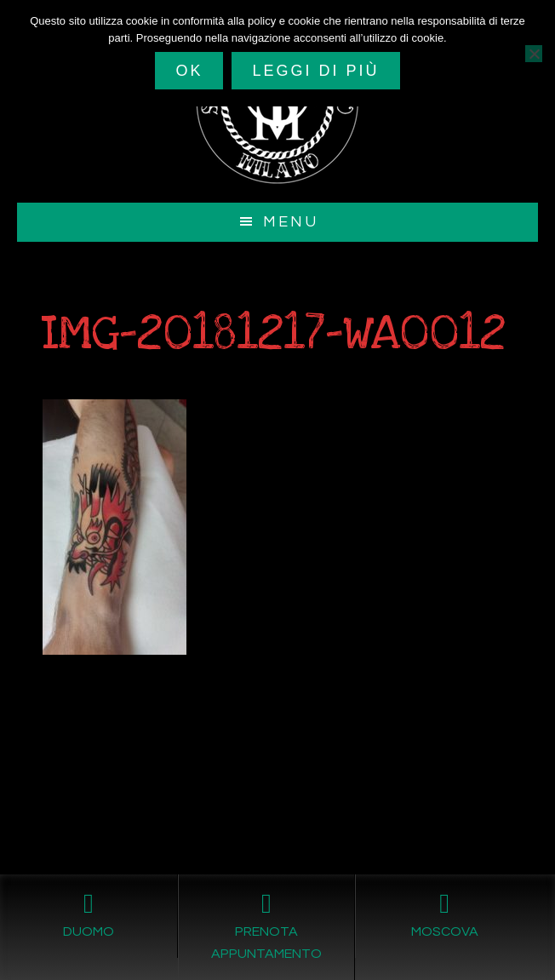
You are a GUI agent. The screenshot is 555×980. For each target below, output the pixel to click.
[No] (534, 54)
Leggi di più (315, 71)
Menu (291, 222)
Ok (189, 71)
